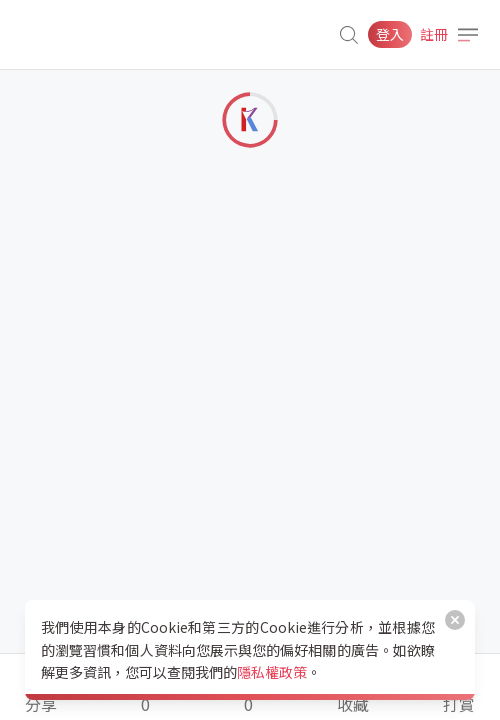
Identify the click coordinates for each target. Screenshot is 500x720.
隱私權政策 (272, 672)
